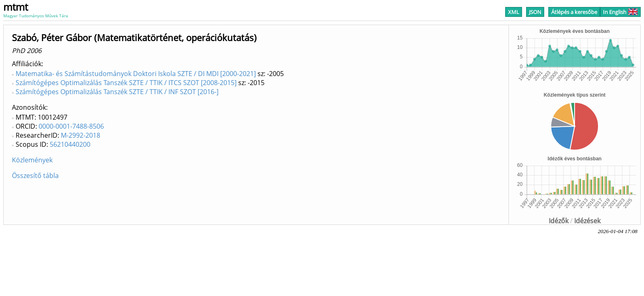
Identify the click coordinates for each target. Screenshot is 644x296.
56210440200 (70, 144)
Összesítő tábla (35, 176)
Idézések (587, 221)
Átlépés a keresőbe (574, 12)
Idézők (559, 221)
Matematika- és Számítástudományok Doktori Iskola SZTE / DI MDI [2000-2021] (136, 74)
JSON (535, 12)
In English (620, 12)
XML (514, 12)
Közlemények (32, 160)
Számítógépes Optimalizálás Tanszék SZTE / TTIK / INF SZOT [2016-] (117, 92)
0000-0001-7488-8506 (71, 126)
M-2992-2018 (80, 135)
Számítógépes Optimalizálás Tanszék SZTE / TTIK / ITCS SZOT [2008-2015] (126, 83)
